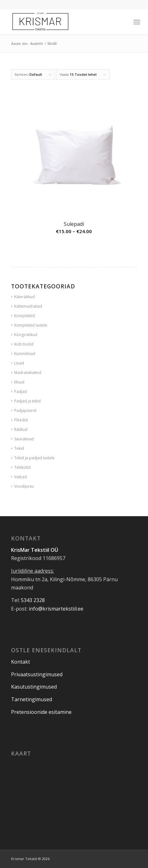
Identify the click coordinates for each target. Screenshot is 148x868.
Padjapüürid (25, 410)
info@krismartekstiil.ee (56, 609)
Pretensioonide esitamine (41, 712)
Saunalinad (24, 439)
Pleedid (21, 420)
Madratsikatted (28, 373)
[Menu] (137, 22)
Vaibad (21, 477)
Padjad (21, 392)
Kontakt (21, 662)
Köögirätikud (26, 335)
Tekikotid (22, 467)
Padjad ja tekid (27, 401)
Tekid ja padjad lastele (34, 458)
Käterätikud (24, 297)
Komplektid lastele (31, 325)
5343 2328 (33, 600)
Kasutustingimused (34, 687)
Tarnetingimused (32, 699)
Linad (19, 363)
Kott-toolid (24, 344)
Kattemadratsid (28, 306)
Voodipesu (24, 486)
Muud (19, 382)
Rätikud (21, 429)
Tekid (19, 448)
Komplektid (24, 316)
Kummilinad (25, 354)
